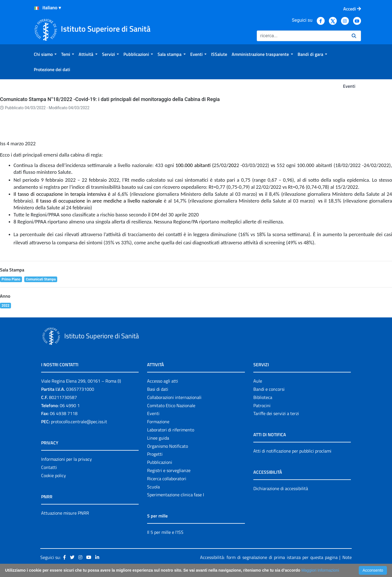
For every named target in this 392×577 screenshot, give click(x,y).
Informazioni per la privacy (67, 459)
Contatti (49, 467)
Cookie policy (54, 475)
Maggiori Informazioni (320, 570)
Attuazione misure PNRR (65, 513)
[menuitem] (45, 54)
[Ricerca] (302, 36)
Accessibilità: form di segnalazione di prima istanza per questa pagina (269, 557)
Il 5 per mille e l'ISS (165, 532)
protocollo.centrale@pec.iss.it (79, 422)
